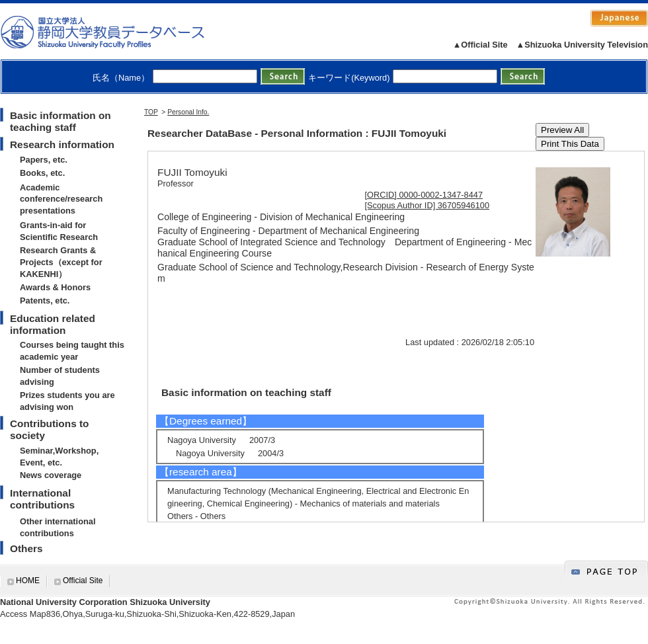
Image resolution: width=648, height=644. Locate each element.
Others (26, 548)
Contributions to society (49, 429)
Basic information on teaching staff (61, 121)
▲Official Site (480, 45)
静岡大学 (116, 32)
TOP (151, 112)
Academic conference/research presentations (61, 199)
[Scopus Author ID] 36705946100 (427, 205)
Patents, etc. (45, 301)
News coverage (51, 475)
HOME (28, 581)
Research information (62, 144)
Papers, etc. (44, 160)
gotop (606, 570)
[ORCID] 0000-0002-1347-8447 (424, 195)
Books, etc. (42, 173)
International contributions (42, 499)
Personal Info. (188, 112)
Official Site (83, 581)
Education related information (53, 324)
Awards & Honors (55, 287)
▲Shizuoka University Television (582, 45)
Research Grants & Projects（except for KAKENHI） (61, 262)
